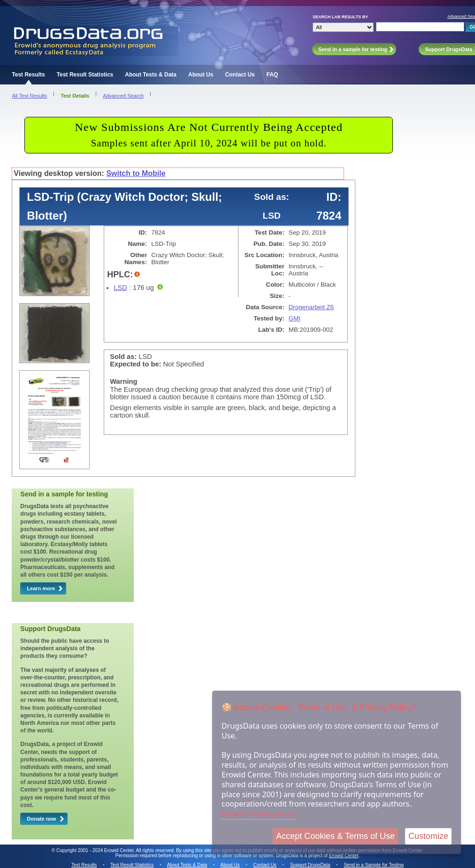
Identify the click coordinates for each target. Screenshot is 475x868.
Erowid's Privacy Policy (258, 814)
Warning (123, 381)
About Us (201, 75)
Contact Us (240, 75)
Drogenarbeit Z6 (311, 307)
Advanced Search (123, 96)
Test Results (28, 75)
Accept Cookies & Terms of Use (335, 836)
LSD (120, 288)
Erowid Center (344, 856)
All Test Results (29, 96)
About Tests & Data (151, 75)
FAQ (272, 75)
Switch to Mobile (136, 173)
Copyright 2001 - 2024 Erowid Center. (96, 850)
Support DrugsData (310, 865)
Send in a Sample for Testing (374, 865)
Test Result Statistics (85, 75)
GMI (295, 318)
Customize (428, 836)
